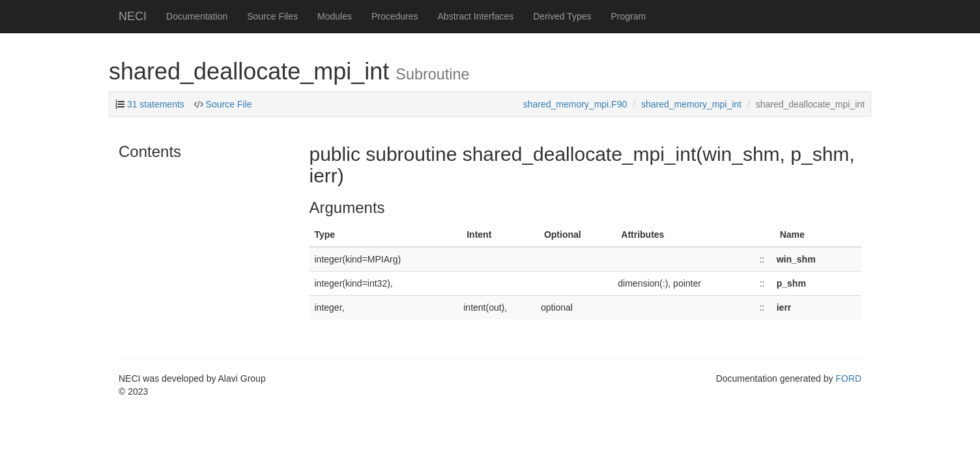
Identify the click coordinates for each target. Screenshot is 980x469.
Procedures (395, 16)
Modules (335, 16)
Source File (229, 104)
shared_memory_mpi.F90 (575, 104)
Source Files (272, 16)
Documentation (197, 16)
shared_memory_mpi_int (691, 104)
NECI (133, 16)
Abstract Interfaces (476, 16)
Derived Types (562, 16)
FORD (848, 378)
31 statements (156, 104)
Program (628, 16)
